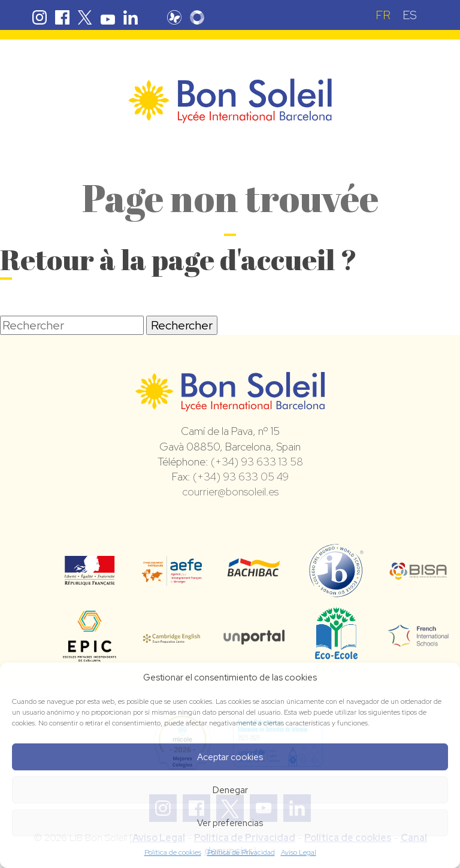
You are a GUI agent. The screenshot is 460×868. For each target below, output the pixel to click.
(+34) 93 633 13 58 (257, 462)
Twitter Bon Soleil (85, 17)
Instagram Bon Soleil (40, 17)
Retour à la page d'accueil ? (178, 259)
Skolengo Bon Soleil (197, 17)
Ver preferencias (230, 823)
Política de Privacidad (241, 852)
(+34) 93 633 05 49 (241, 477)
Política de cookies (173, 852)
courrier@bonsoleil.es (230, 492)
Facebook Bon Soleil (62, 17)
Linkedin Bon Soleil (131, 17)
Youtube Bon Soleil (108, 17)
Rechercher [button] (182, 325)
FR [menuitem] (383, 15)
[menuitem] (383, 15)
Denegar (230, 790)
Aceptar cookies (230, 757)
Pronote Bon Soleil (174, 17)
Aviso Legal (299, 852)
